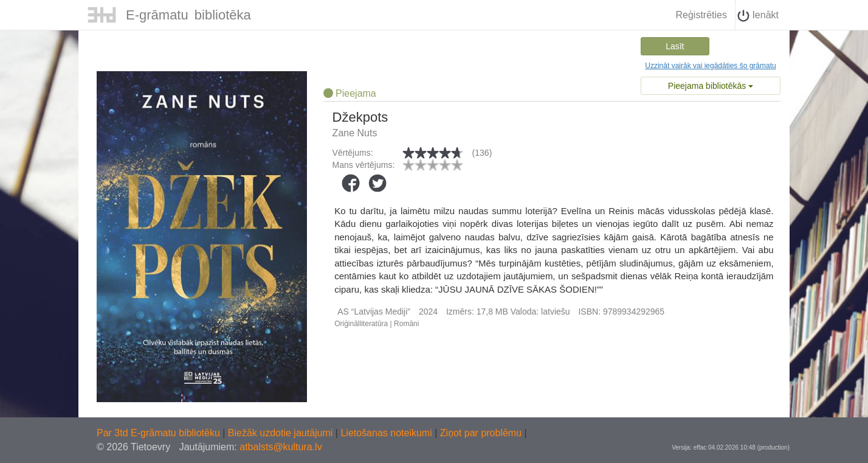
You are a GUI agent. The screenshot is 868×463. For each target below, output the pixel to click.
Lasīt (675, 46)
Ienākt (758, 16)
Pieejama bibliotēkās (711, 86)
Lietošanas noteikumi (387, 433)
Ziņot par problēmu (481, 433)
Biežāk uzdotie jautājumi (282, 433)
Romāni (406, 324)
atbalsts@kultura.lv (281, 447)
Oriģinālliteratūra (361, 324)
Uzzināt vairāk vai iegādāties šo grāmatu (710, 66)
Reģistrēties (701, 15)
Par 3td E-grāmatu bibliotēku (160, 433)
